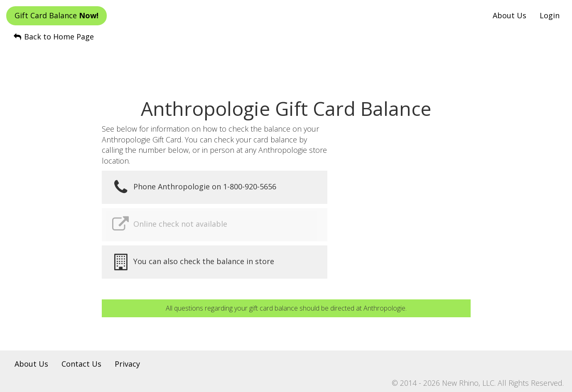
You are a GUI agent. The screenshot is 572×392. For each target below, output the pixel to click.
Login (550, 15)
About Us (509, 15)
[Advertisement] (286, 63)
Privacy (127, 364)
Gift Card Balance (56, 15)
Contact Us (81, 364)
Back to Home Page (53, 37)
